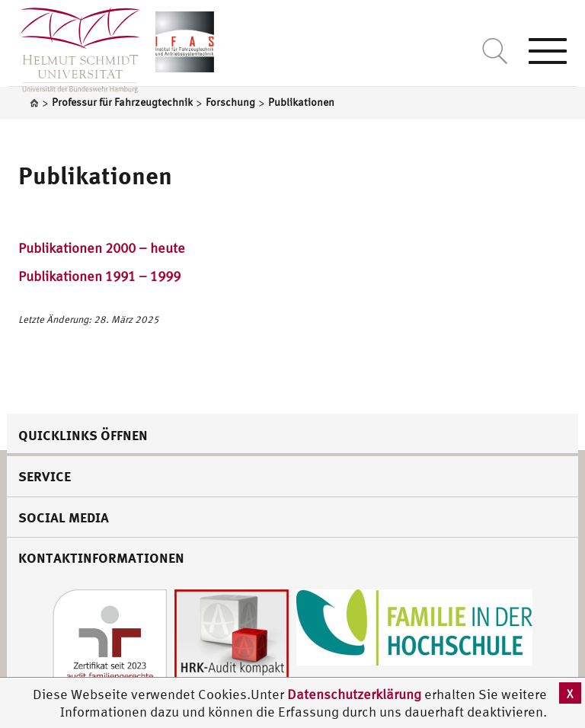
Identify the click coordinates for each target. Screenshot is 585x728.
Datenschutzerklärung (354, 694)
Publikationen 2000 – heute (102, 248)
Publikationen (95, 175)
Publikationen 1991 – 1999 (99, 276)
